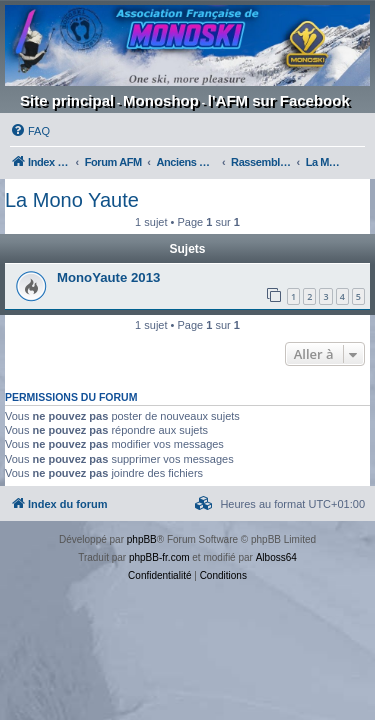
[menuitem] (30, 131)
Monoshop (161, 100)
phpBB (142, 539)
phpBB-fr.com (159, 557)
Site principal (67, 100)
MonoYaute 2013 (108, 277)
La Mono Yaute (72, 200)
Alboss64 (276, 557)
